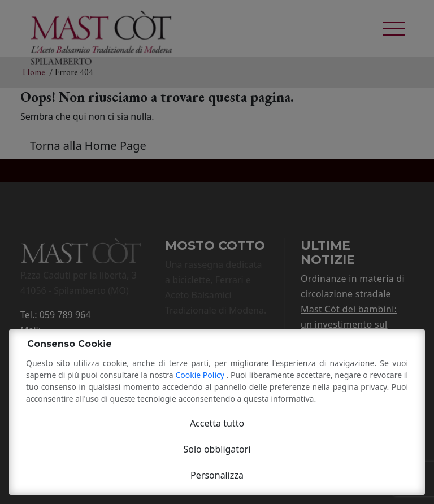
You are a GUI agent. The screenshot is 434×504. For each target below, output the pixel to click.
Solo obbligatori (217, 449)
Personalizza (217, 475)
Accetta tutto (217, 423)
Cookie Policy (201, 375)
